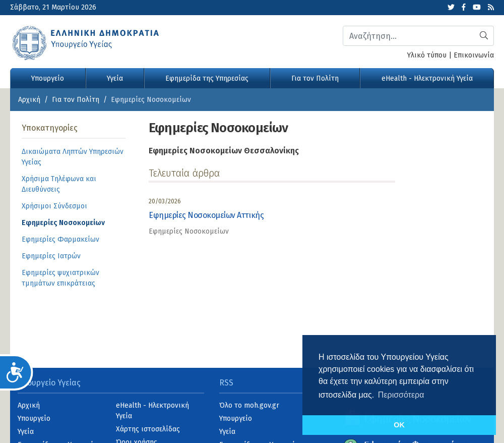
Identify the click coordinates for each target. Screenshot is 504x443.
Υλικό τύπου (427, 55)
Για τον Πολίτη (315, 78)
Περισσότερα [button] (401, 395)
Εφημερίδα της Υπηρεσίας (207, 78)
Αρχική (29, 100)
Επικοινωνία (474, 55)
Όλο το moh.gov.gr (249, 405)
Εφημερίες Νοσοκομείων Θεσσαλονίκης (224, 151)
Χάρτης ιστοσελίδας (148, 429)
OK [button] (399, 425)
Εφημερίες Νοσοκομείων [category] (189, 231)
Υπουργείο (48, 78)
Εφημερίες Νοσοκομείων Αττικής (206, 215)
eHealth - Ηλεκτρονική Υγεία (427, 78)
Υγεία (115, 78)
